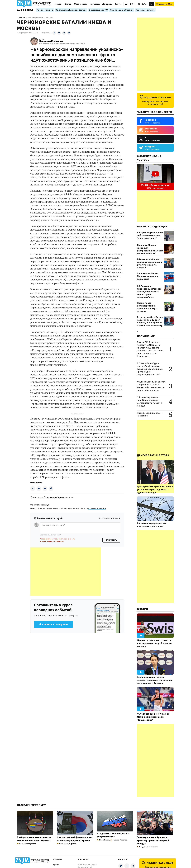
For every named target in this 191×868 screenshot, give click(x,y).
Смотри (143, 609)
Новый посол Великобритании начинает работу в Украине (147, 307)
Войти (144, 4)
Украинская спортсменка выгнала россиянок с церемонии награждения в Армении (155, 680)
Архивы (56, 865)
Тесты (118, 4)
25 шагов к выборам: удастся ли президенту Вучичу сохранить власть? (150, 263)
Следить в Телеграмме (53, 624)
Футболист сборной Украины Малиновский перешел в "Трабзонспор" (153, 717)
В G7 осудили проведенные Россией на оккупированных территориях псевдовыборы (149, 292)
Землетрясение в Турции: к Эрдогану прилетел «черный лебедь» (153, 840)
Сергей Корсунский (28, 844)
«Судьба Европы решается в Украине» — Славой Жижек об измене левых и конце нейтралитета (151, 386)
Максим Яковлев (120, 840)
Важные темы (25, 10)
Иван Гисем (104, 840)
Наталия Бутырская (68, 844)
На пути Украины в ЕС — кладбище (150, 414)
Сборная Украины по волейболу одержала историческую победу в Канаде (150, 402)
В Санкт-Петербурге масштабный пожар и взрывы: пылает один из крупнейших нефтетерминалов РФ (150, 369)
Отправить (111, 540)
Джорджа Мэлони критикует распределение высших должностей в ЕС (150, 249)
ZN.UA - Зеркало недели (155, 185)
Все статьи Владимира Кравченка (50, 497)
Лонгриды (107, 4)
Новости (58, 4)
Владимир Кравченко (51, 41)
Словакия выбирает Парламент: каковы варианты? (148, 276)
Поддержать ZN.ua (164, 4)
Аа (151, 4)
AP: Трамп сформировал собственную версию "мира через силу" (150, 235)
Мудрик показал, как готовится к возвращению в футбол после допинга (154, 643)
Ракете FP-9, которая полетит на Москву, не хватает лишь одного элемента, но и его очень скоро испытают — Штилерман (150, 349)
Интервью (95, 4)
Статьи (68, 4)
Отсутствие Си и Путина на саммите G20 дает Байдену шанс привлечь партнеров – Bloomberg (150, 321)
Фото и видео (81, 4)
